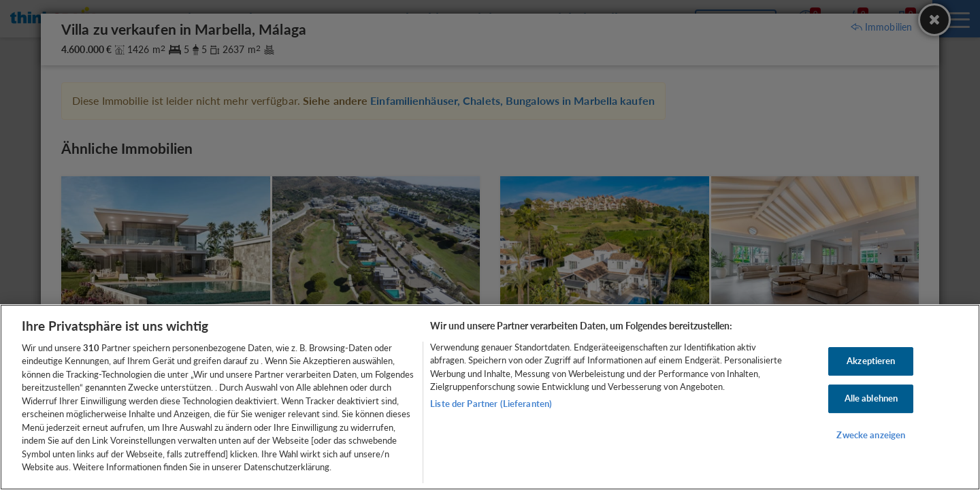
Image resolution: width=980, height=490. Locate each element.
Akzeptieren (871, 361)
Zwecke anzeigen (871, 435)
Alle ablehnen (871, 398)
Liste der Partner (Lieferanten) (491, 404)
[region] (490, 397)
